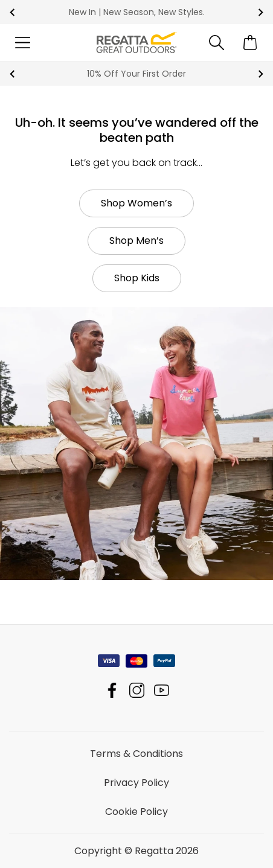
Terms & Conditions (136, 754)
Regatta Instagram (137, 690)
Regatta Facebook (112, 690)
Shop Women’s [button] (136, 203)
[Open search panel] (217, 43)
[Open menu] (23, 43)
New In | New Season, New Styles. (137, 12)
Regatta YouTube (162, 690)
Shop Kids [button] (137, 278)
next (261, 12)
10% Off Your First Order (136, 74)
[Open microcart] (250, 43)
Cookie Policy (136, 812)
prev (12, 12)
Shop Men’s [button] (136, 241)
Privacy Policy (136, 783)
